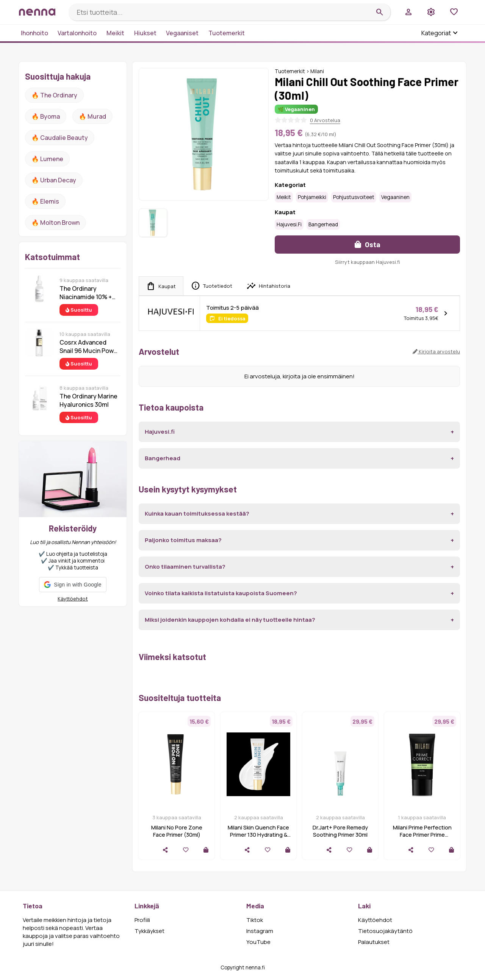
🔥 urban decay (54, 180)
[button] (73, 585)
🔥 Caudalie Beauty (60, 138)
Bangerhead (323, 224)
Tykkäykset (149, 931)
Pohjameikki (312, 197)
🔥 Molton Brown (56, 223)
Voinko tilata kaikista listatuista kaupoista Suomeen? (221, 593)
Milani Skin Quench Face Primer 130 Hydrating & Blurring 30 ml (258, 835)
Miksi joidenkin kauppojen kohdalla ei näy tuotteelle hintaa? (230, 620)
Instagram (260, 931)
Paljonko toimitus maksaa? (183, 540)
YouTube (258, 942)
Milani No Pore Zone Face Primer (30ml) (177, 831)
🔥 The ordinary (54, 95)
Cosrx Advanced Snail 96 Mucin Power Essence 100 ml (90, 347)
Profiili (142, 920)
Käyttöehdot (73, 599)
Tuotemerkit (227, 33)
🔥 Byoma (46, 116)
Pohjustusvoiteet (354, 197)
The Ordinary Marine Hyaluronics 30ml (88, 400)
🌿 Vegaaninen (296, 109)
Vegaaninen (395, 197)
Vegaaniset (182, 33)
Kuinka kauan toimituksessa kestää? (197, 514)
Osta (368, 244)
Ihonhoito (34, 33)
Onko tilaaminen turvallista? (185, 567)
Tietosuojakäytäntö (385, 931)
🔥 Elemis (45, 201)
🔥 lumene (47, 159)
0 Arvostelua (325, 120)
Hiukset (145, 33)
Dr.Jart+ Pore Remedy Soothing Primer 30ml (340, 831)
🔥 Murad (92, 116)
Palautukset (374, 942)
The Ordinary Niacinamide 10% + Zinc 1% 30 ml (86, 293)
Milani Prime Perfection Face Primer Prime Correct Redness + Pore (422, 835)
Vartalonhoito (77, 33)
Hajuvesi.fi (289, 224)
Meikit (115, 33)
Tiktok (255, 920)
